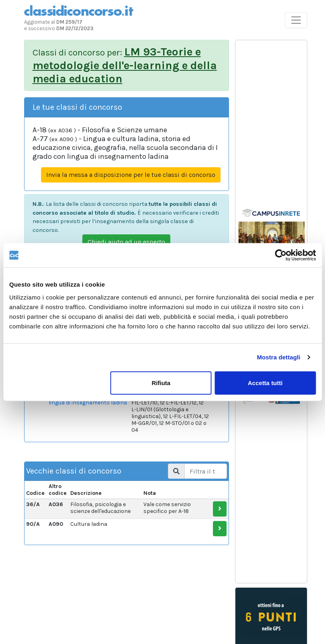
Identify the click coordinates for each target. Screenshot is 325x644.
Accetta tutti (265, 383)
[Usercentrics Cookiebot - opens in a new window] (281, 255)
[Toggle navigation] (296, 20)
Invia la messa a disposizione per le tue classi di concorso (131, 175)
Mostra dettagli (278, 357)
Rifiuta (161, 383)
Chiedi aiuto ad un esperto (126, 242)
